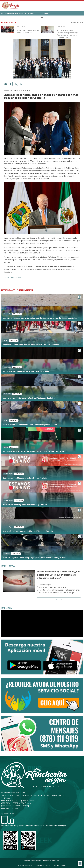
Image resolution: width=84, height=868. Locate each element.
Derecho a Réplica (59, 866)
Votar (59, 600)
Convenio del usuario (42, 866)
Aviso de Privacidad (25, 866)
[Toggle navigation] (80, 863)
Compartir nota (13, 277)
